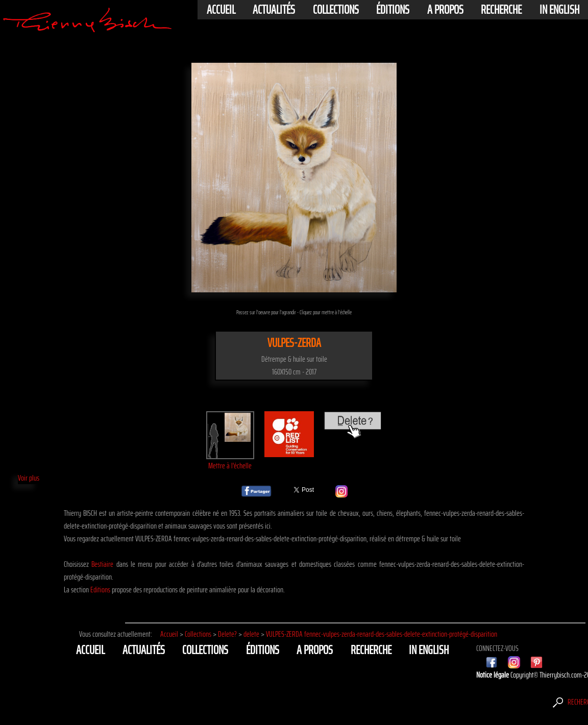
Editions (100, 590)
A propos (445, 10)
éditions (393, 10)
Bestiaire (102, 564)
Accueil (221, 10)
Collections (336, 10)
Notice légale (493, 675)
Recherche (501, 10)
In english (559, 10)
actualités (274, 10)
